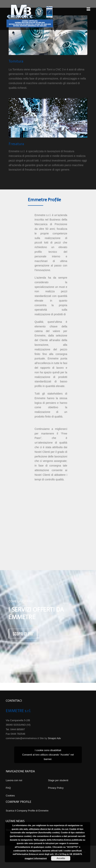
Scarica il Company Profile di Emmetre (27, 811)
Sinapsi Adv (54, 738)
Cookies (10, 796)
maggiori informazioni (36, 858)
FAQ (8, 788)
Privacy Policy (56, 788)
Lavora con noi (14, 780)
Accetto (61, 858)
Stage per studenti (58, 780)
